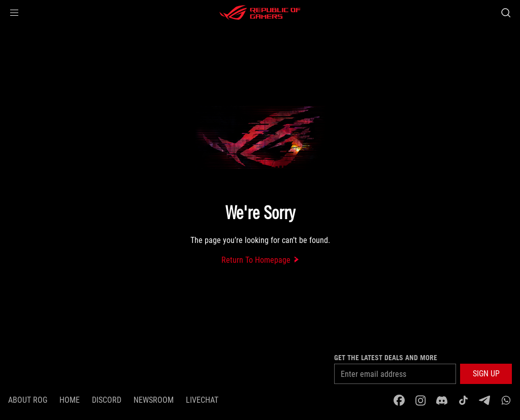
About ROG (28, 400)
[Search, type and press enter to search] (506, 13)
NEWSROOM (154, 400)
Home (70, 400)
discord (107, 400)
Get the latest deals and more (386, 358)
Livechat (202, 400)
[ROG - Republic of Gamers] (260, 13)
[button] (14, 13)
